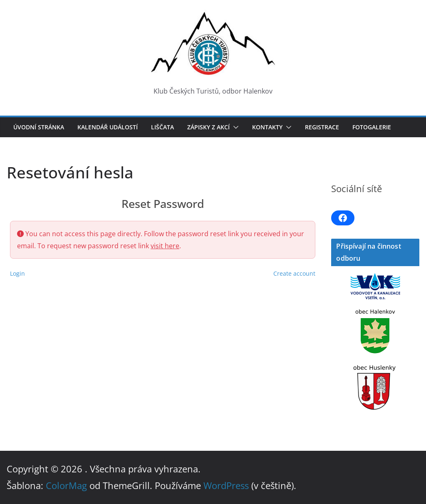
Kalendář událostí (108, 127)
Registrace (322, 127)
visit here (165, 246)
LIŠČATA (162, 127)
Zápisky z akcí (208, 127)
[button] (234, 127)
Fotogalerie (372, 127)
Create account (294, 273)
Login (17, 273)
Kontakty (267, 127)
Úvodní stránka (39, 127)
